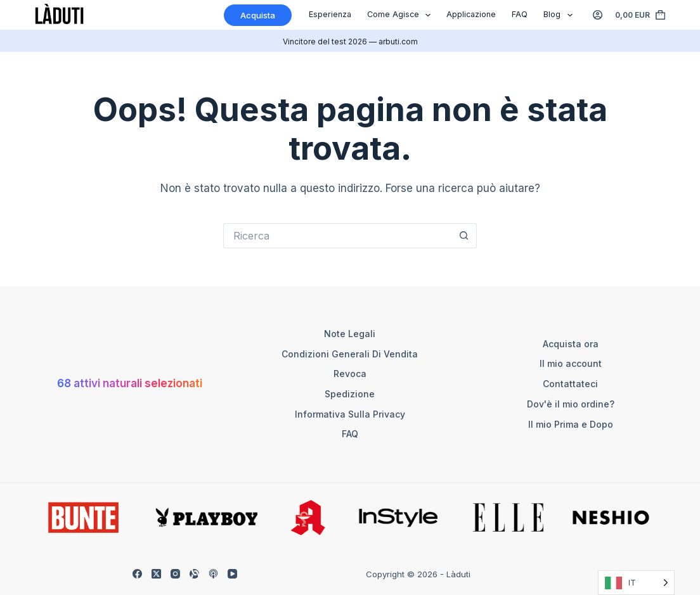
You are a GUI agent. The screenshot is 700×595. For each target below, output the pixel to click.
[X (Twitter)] (156, 574)
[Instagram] (175, 574)
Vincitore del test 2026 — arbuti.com (350, 42)
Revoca (350, 374)
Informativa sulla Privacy (350, 414)
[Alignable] (194, 574)
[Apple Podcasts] (213, 574)
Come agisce (402, 15)
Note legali (350, 334)
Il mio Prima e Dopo (571, 424)
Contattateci (570, 384)
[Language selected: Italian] (636, 583)
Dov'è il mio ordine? (571, 404)
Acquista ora (571, 344)
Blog (561, 15)
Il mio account (571, 363)
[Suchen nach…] (337, 236)
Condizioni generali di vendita (350, 354)
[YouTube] (232, 574)
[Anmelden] (598, 15)
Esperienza (330, 14)
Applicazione (471, 14)
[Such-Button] (464, 236)
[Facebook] (137, 574)
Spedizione (350, 394)
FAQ (520, 14)
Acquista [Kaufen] (258, 15)
